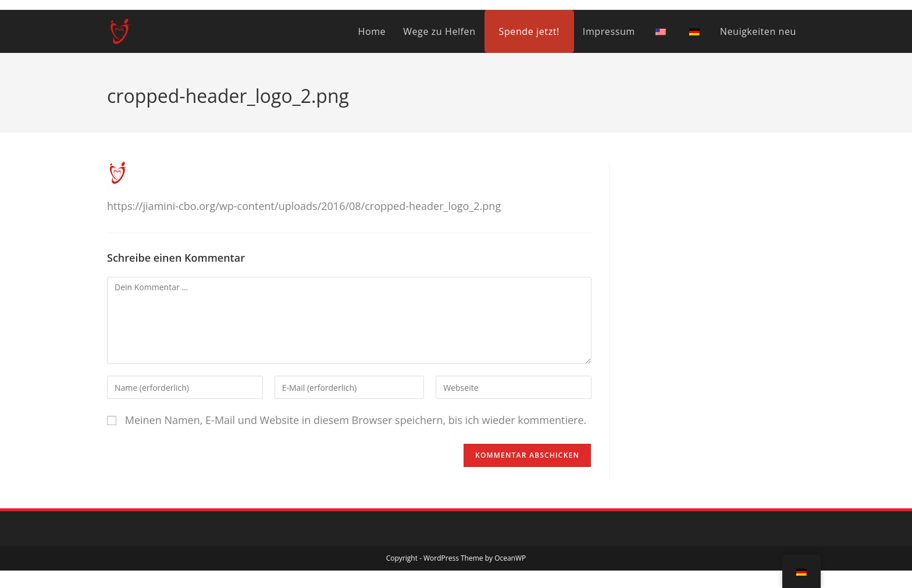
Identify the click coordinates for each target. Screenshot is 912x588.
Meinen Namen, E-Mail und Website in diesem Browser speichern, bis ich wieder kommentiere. (356, 420)
